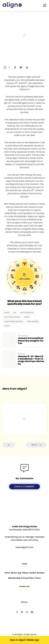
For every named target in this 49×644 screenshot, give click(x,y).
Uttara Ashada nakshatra (14, 321)
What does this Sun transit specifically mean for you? (24, 302)
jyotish (7, 313)
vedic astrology (33, 321)
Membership (14, 578)
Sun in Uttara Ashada (12, 317)
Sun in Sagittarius (27, 313)
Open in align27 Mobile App (25, 640)
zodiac (7, 326)
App (19, 573)
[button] (45, 5)
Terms (38, 578)
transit (27, 317)
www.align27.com (24, 547)
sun (15, 313)
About (14, 573)
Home (7, 573)
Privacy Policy (27, 578)
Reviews (41, 573)
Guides (33, 573)
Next (36, 445)
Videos (25, 573)
